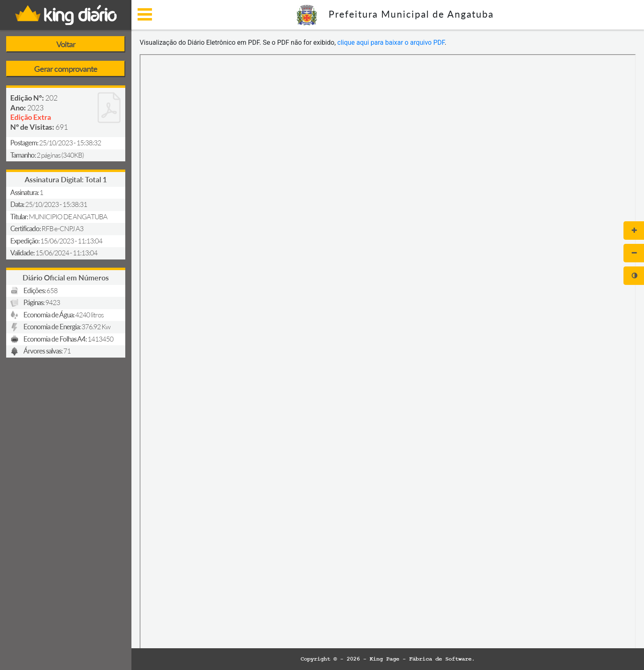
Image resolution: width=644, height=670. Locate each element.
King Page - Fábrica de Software (421, 659)
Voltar (66, 44)
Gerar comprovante (66, 69)
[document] (388, 352)
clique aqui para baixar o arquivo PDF (391, 42)
